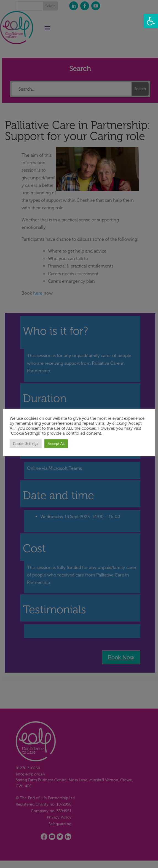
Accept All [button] (57, 444)
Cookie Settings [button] (26, 444)
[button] (151, 21)
